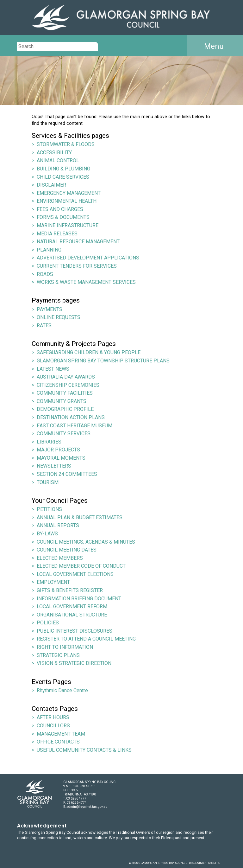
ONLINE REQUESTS (59, 317)
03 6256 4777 (76, 798)
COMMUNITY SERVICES (64, 434)
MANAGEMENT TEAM (61, 734)
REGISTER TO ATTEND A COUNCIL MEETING (86, 639)
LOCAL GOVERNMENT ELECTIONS (75, 574)
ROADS (45, 274)
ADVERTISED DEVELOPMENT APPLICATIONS (88, 258)
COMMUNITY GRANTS (62, 401)
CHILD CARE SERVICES (63, 177)
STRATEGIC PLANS (58, 655)
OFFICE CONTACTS (58, 742)
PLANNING (49, 250)
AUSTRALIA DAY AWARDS (66, 377)
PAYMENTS (50, 309)
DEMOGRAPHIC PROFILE (65, 409)
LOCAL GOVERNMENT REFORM (72, 606)
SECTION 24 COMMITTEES (67, 474)
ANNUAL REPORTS (58, 525)
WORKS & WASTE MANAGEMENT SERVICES (86, 282)
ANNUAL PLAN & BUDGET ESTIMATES (80, 517)
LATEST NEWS (53, 369)
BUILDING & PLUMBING (63, 169)
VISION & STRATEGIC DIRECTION (74, 663)
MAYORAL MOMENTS (61, 458)
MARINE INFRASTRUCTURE (68, 225)
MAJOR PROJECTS (58, 450)
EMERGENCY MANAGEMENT (69, 193)
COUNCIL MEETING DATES (67, 550)
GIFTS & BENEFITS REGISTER (70, 590)
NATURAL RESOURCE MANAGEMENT (78, 242)
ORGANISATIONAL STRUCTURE (72, 615)
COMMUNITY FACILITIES (65, 393)
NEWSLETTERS (54, 466)
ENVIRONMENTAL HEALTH (67, 201)
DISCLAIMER (51, 185)
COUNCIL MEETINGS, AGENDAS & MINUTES (86, 542)
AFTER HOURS (53, 717)
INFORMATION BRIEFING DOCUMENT (79, 599)
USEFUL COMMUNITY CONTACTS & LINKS (84, 750)
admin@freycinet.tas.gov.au (87, 807)
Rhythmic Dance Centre (62, 690)
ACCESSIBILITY (54, 153)
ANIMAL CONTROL (58, 160)
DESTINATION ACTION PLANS (71, 417)
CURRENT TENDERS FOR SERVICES (77, 266)
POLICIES (48, 623)
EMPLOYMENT (53, 582)
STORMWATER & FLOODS (66, 144)
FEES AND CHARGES (60, 209)
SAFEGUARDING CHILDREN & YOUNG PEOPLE (89, 352)
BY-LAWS (47, 534)
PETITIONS (49, 509)
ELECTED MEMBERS (60, 558)
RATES (44, 325)
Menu (214, 46)
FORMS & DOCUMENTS (63, 217)
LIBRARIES (49, 442)
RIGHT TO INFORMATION (65, 647)
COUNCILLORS (53, 726)
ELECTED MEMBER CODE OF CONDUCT (81, 566)
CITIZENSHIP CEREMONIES (68, 385)
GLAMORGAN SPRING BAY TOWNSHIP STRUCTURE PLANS (103, 361)
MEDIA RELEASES (57, 234)
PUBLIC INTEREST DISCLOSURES (75, 631)
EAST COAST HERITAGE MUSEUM (75, 426)
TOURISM (48, 482)
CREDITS (214, 863)
